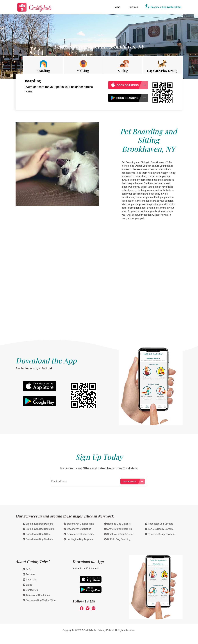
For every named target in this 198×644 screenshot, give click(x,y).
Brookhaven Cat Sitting (77, 529)
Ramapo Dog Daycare (117, 524)
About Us (29, 580)
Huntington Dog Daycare (78, 539)
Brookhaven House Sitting (79, 534)
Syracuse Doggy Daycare (160, 534)
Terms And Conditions (36, 595)
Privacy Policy (105, 630)
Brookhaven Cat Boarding (79, 524)
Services (133, 7)
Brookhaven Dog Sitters (37, 534)
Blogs (27, 585)
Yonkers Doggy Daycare (159, 529)
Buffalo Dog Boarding (117, 539)
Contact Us (30, 590)
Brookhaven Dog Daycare (38, 524)
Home (117, 7)
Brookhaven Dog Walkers (38, 539)
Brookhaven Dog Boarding (38, 529)
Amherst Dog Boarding (118, 529)
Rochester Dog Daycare (159, 524)
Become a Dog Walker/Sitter (166, 7)
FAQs (27, 569)
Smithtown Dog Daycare (119, 534)
